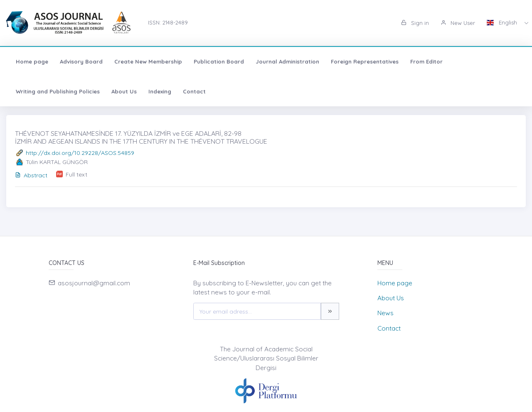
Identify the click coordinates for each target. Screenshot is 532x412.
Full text (76, 174)
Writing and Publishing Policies (58, 91)
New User (458, 23)
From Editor (426, 61)
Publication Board (219, 61)
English (503, 22)
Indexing (160, 91)
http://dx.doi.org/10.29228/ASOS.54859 (80, 153)
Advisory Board (81, 61)
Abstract (31, 175)
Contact (194, 91)
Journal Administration (287, 61)
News (385, 313)
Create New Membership (148, 61)
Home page (32, 61)
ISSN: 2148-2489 (168, 22)
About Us (124, 91)
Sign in (415, 23)
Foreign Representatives (365, 61)
